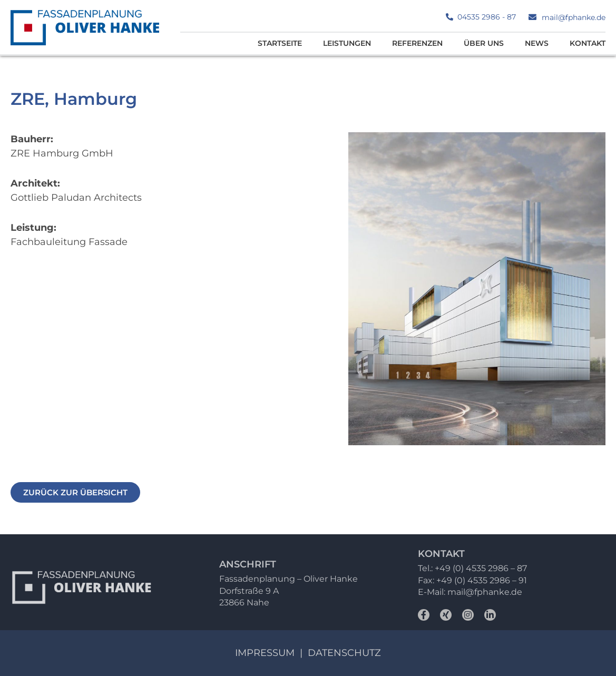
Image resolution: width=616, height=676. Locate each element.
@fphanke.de (494, 592)
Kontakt (588, 43)
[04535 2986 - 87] (449, 17)
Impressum (265, 653)
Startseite (280, 43)
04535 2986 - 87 (487, 17)
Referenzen (417, 43)
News (537, 43)
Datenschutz (344, 653)
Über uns (484, 43)
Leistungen (347, 43)
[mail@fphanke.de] (532, 17)
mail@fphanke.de (574, 17)
